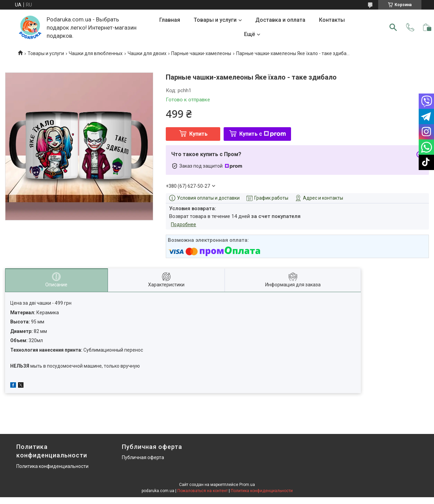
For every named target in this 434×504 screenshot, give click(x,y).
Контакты (332, 20)
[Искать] (393, 27)
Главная (170, 20)
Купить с (263, 134)
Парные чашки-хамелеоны (201, 53)
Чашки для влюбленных (96, 53)
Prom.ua (247, 485)
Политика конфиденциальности (52, 466)
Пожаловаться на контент (203, 491)
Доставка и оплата (280, 20)
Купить (198, 134)
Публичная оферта (143, 457)
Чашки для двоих (147, 53)
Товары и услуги (215, 20)
